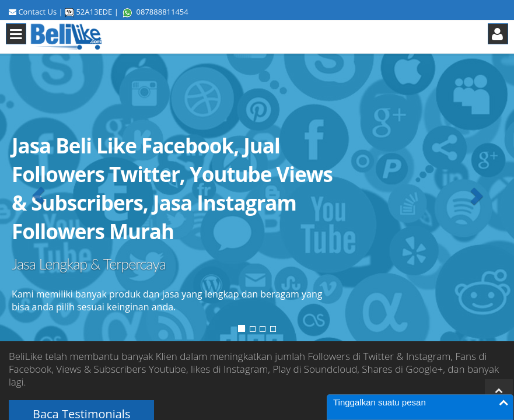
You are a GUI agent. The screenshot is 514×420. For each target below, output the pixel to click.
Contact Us (37, 12)
